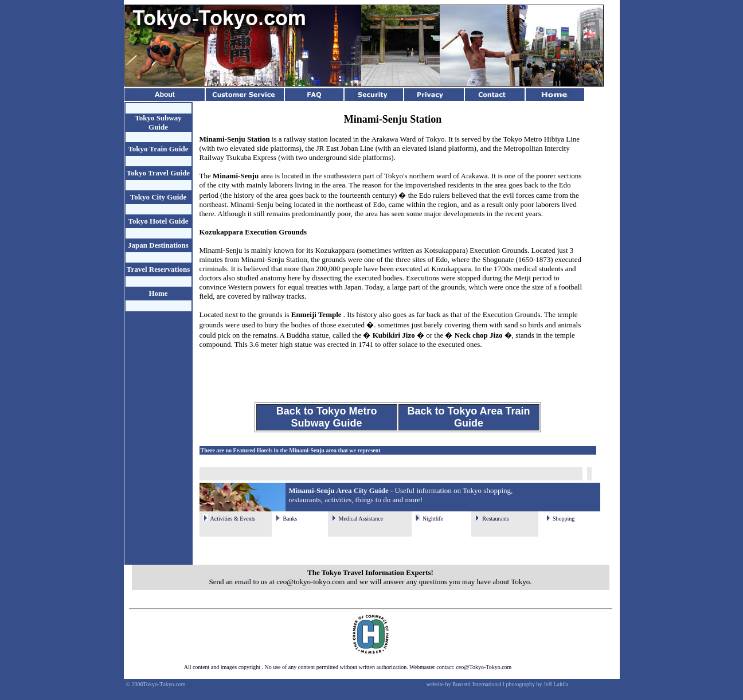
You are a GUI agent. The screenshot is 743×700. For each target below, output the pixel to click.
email (243, 582)
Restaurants (496, 519)
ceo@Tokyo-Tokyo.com (484, 667)
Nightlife (433, 519)
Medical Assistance (361, 519)
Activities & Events (233, 519)
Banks (290, 519)
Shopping (564, 519)
